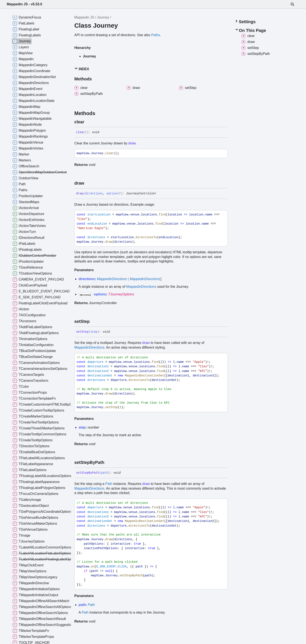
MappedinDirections (112, 279)
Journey (103, 17)
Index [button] (82, 69)
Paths (156, 35)
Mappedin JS (84, 17)
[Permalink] (88, 122)
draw (132, 143)
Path (109, 484)
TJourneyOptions (121, 294)
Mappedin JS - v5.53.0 (24, 4)
